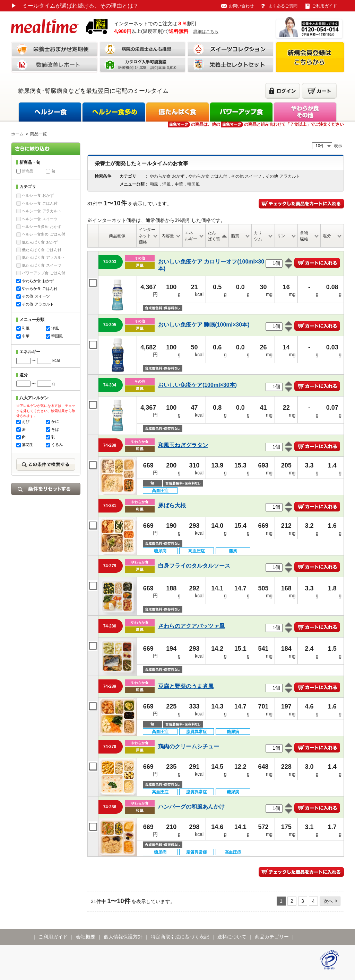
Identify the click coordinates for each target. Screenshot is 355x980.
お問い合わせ (241, 6)
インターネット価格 (147, 236)
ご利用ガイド (324, 6)
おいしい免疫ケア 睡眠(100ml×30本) (204, 325)
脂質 (235, 236)
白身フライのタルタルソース (194, 566)
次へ (328, 901)
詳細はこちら (206, 32)
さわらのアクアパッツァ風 (191, 626)
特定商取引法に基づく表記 (180, 937)
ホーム (17, 134)
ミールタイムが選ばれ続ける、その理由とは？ (75, 6)
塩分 (327, 236)
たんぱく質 (214, 236)
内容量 (168, 236)
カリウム (258, 236)
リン (281, 236)
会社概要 (86, 937)
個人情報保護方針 (123, 937)
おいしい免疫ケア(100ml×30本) (197, 385)
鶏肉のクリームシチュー (189, 746)
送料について (232, 937)
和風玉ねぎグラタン (183, 445)
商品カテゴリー (272, 937)
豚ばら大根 (172, 505)
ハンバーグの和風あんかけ (191, 807)
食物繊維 (304, 236)
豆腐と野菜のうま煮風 (186, 686)
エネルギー (191, 236)
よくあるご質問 (283, 6)
